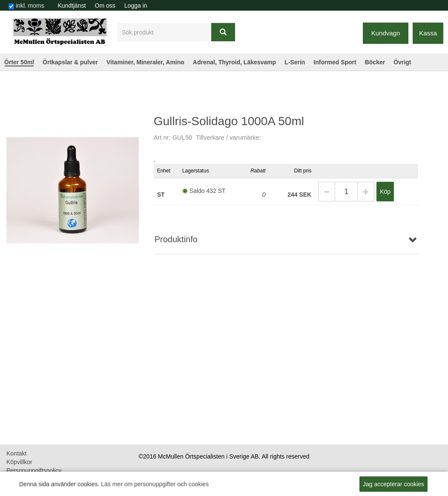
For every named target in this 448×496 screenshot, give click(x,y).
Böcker (375, 62)
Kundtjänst (72, 6)
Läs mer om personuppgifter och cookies (155, 484)
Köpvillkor (19, 462)
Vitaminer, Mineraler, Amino (145, 62)
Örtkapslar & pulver (70, 62)
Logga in (136, 6)
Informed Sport (335, 62)
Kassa (428, 33)
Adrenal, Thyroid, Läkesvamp (234, 62)
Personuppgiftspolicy (34, 470)
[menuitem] (72, 6)
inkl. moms (30, 6)
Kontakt (16, 453)
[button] (326, 192)
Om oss (105, 6)
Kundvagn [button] (386, 33)
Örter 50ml (19, 62)
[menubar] (102, 6)
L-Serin (295, 62)
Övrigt (402, 62)
